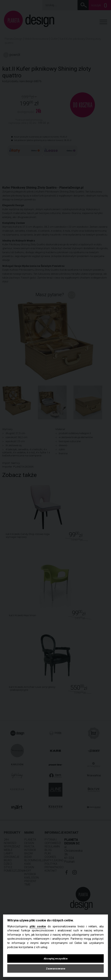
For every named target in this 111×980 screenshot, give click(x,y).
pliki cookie (38, 927)
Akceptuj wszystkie (56, 958)
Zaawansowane (56, 968)
